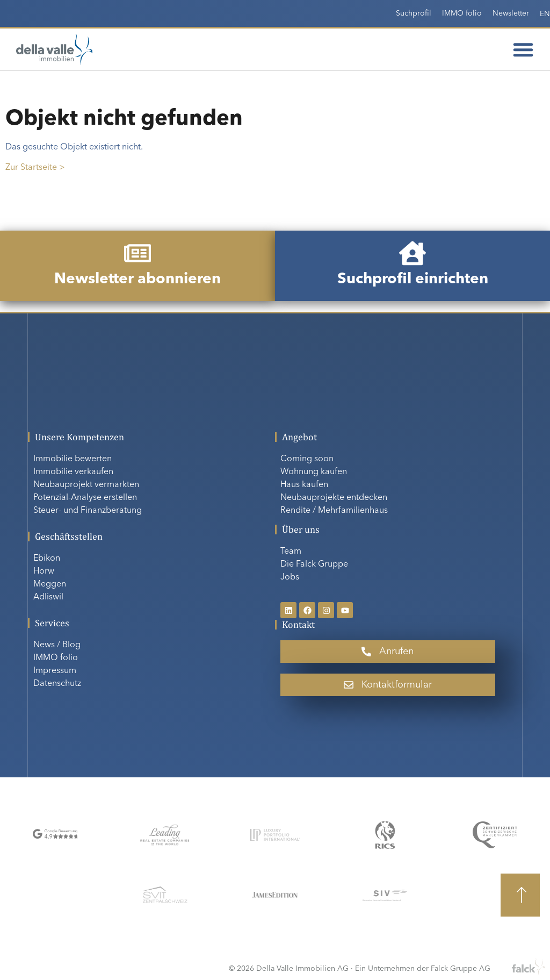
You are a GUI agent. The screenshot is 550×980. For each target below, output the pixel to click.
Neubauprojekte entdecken (334, 498)
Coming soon (307, 459)
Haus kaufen (304, 485)
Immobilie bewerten (73, 459)
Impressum (55, 671)
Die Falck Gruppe (314, 564)
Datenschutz (57, 684)
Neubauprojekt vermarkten (86, 485)
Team (291, 552)
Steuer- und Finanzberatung (88, 511)
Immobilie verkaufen (73, 472)
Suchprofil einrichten (413, 280)
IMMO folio (462, 13)
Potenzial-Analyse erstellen (85, 498)
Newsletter (511, 13)
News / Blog (57, 645)
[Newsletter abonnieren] (137, 253)
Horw (44, 571)
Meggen (50, 584)
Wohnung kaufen (314, 472)
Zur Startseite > (35, 168)
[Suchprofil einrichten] (412, 253)
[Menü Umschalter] (523, 49)
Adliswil (48, 597)
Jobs (290, 577)
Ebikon (47, 559)
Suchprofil (414, 13)
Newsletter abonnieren (137, 280)
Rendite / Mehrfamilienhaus (334, 511)
